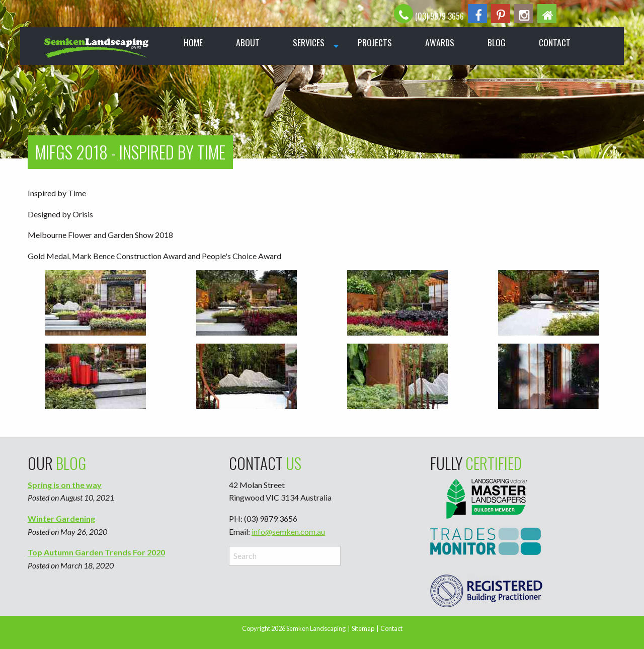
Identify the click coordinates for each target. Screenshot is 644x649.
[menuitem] (97, 46)
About (248, 42)
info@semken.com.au (288, 532)
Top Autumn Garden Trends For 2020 (96, 552)
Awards (440, 42)
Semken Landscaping (316, 628)
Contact (555, 42)
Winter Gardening (61, 518)
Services (309, 42)
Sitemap (363, 628)
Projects (375, 42)
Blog (497, 42)
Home (193, 42)
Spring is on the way (65, 485)
